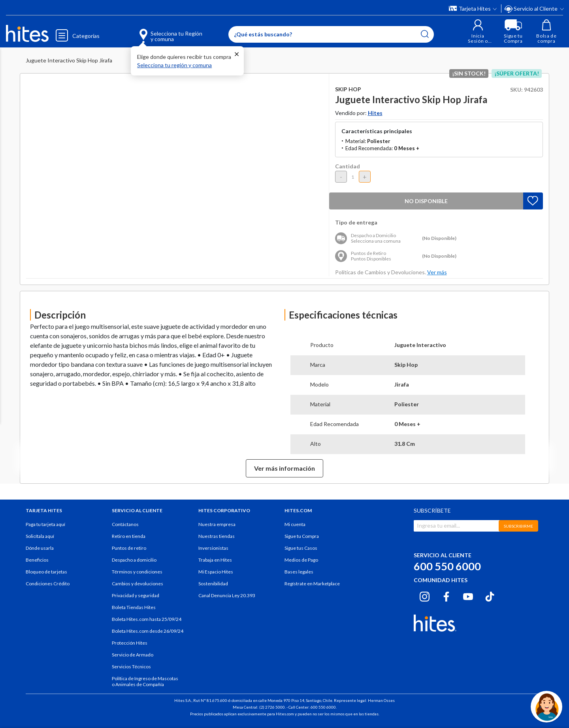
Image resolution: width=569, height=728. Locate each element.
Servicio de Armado (133, 655)
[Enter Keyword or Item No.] (331, 34)
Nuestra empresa (217, 524)
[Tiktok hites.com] (490, 595)
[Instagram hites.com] (425, 595)
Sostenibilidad (213, 584)
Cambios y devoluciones (138, 584)
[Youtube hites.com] (468, 595)
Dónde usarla (40, 548)
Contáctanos (125, 524)
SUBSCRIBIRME (518, 526)
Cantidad (348, 166)
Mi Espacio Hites (216, 572)
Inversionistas (213, 548)
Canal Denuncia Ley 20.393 (227, 595)
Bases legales (299, 572)
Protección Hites (130, 643)
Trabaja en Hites (215, 560)
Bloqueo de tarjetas (46, 572)
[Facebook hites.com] (446, 595)
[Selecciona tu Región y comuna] (159, 32)
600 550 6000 (447, 566)
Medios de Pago (301, 560)
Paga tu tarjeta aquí (45, 524)
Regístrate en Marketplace (312, 584)
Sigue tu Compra (302, 536)
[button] (478, 31)
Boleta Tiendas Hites (134, 607)
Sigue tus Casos (301, 548)
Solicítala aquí (40, 536)
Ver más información (284, 468)
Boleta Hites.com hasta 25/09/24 (147, 619)
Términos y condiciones (137, 572)
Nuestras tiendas (217, 536)
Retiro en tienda (129, 536)
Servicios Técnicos (131, 667)
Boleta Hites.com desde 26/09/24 (148, 631)
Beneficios (37, 560)
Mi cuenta (295, 524)
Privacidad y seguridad (136, 595)
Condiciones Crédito (48, 584)
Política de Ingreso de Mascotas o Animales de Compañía (145, 681)
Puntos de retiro (129, 548)
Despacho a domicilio (134, 560)
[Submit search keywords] (425, 34)
